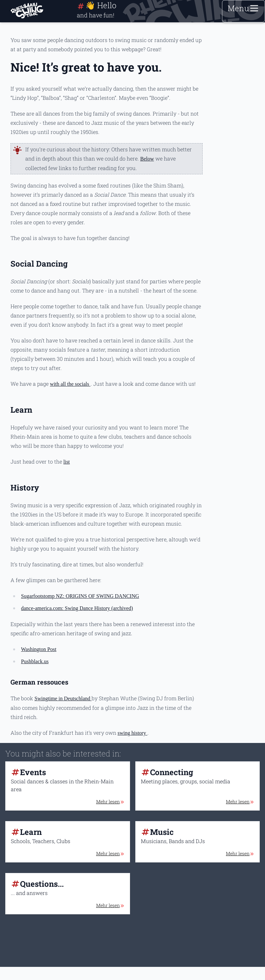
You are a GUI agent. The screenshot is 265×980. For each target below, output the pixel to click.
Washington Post (39, 649)
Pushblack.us (35, 661)
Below (147, 159)
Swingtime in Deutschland (63, 698)
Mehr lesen (110, 802)
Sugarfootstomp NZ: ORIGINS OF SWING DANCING (80, 596)
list (67, 462)
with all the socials (70, 384)
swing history (132, 733)
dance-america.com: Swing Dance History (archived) (77, 608)
